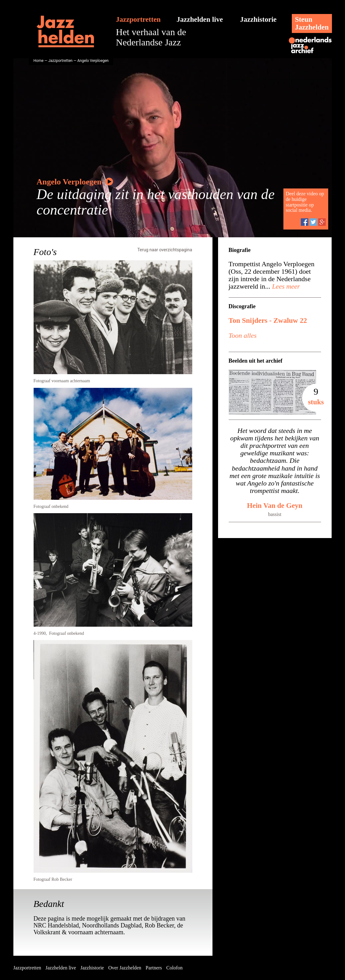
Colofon (175, 968)
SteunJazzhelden (312, 23)
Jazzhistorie (259, 19)
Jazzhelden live (200, 19)
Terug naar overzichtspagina (165, 250)
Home (39, 61)
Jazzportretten (138, 19)
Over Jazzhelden (125, 968)
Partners (154, 968)
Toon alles (243, 335)
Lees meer (285, 286)
